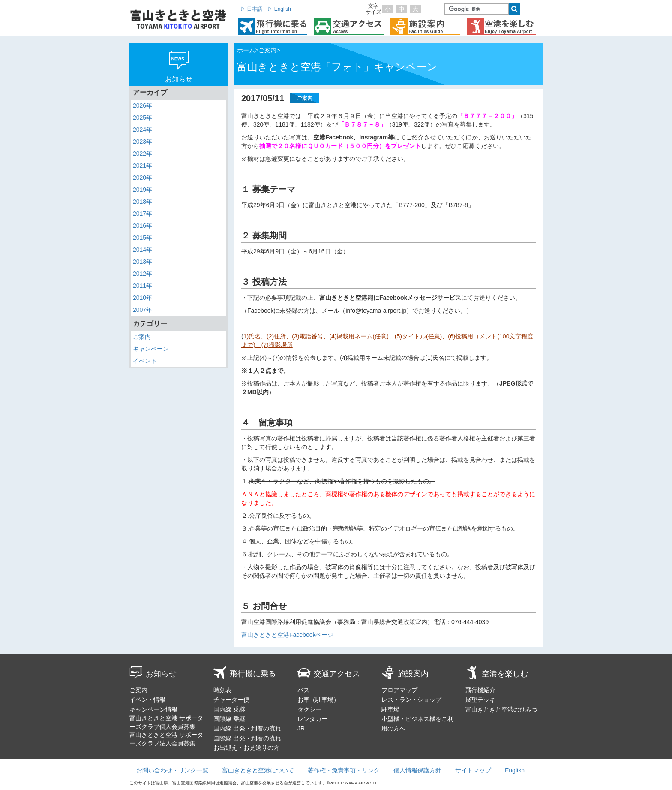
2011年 (142, 286)
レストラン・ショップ (411, 700)
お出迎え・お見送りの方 (246, 748)
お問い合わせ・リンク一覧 (172, 770)
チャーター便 (231, 700)
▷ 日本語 (251, 9)
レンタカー (312, 719)
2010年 (142, 298)
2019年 (142, 190)
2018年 (142, 202)
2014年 (142, 250)
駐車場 (390, 709)
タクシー (309, 709)
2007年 (142, 310)
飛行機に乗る (245, 674)
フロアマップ (399, 690)
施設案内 (405, 674)
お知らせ (153, 674)
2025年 (142, 118)
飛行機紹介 (480, 690)
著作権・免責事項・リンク (344, 770)
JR (301, 728)
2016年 (142, 226)
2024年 (142, 130)
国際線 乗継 (229, 719)
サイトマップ (473, 770)
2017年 (142, 214)
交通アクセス (329, 674)
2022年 (142, 154)
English (515, 770)
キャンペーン (151, 349)
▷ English (279, 9)
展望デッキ (480, 700)
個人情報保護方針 (417, 770)
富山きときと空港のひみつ (501, 709)
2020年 (142, 178)
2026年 (142, 106)
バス (303, 690)
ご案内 (142, 337)
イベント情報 (147, 700)
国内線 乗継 (229, 709)
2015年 (142, 238)
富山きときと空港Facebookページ (287, 635)
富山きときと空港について (258, 770)
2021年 (142, 166)
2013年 (142, 262)
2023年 (142, 142)
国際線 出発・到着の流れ (247, 738)
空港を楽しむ (497, 674)
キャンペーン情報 (153, 709)
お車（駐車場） (318, 700)
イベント (145, 361)
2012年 (142, 274)
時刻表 (222, 690)
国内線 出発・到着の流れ (247, 728)
